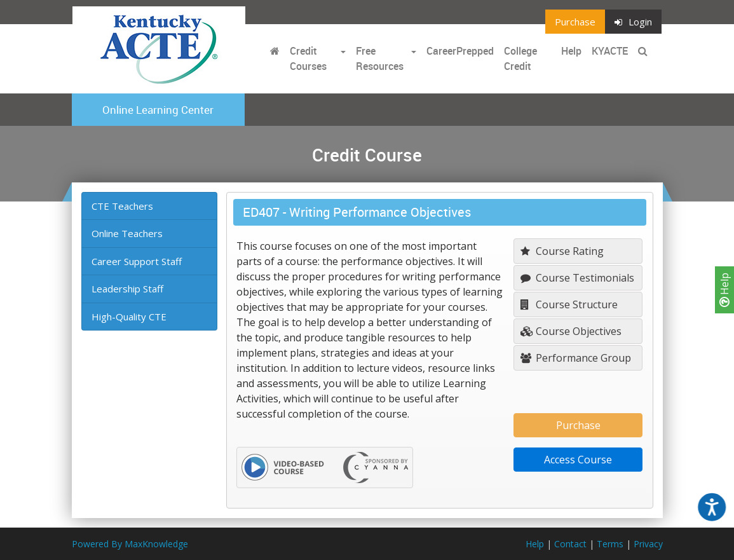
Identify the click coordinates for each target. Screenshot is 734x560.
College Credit (520, 58)
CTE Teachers (122, 206)
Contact (570, 544)
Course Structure (569, 304)
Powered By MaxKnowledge (130, 544)
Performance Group (576, 358)
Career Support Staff (137, 261)
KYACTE (610, 51)
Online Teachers (127, 233)
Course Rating (562, 251)
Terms (610, 544)
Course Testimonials (577, 278)
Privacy (648, 544)
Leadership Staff (127, 289)
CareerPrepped (460, 51)
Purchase (575, 22)
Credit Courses (308, 58)
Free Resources (380, 58)
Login (633, 22)
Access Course (578, 460)
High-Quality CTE (129, 317)
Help (724, 290)
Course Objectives (571, 331)
